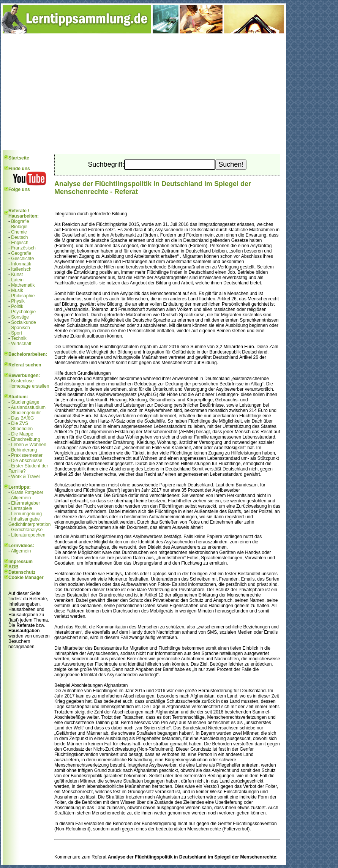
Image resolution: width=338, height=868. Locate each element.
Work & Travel (25, 477)
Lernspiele (21, 508)
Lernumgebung (26, 514)
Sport (17, 333)
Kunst (17, 275)
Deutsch (19, 237)
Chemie (19, 232)
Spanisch (20, 328)
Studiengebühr (26, 413)
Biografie (20, 221)
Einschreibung (25, 439)
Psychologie (23, 312)
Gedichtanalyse (27, 530)
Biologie (19, 227)
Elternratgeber (25, 503)
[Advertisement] (144, 93)
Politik (17, 306)
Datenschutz (22, 572)
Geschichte (22, 259)
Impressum (21, 562)
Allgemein (21, 498)
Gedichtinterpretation (29, 524)
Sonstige (20, 317)
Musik (17, 290)
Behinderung (24, 450)
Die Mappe (22, 434)
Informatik (21, 264)
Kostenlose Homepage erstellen (29, 383)
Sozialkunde (23, 322)
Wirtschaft (21, 344)
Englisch (20, 243)
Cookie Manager (26, 578)
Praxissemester (27, 455)
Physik (18, 301)
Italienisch (21, 269)
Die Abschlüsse (27, 461)
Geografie (21, 253)
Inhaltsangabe (25, 519)
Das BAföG (22, 418)
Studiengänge (25, 402)
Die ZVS (20, 423)
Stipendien (22, 429)
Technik (19, 338)
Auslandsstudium (28, 407)
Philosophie (23, 296)
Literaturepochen (28, 535)
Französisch (23, 248)
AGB (13, 567)
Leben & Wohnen (29, 445)
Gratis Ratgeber (27, 492)
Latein (17, 280)
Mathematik (23, 285)
